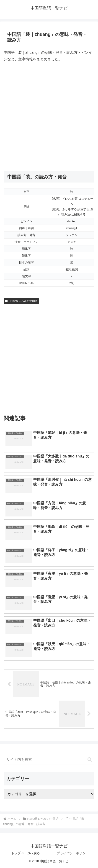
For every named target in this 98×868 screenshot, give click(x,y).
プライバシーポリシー (73, 853)
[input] (49, 760)
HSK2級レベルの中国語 (21, 301)
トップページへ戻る (26, 853)
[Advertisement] (49, 117)
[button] (90, 759)
